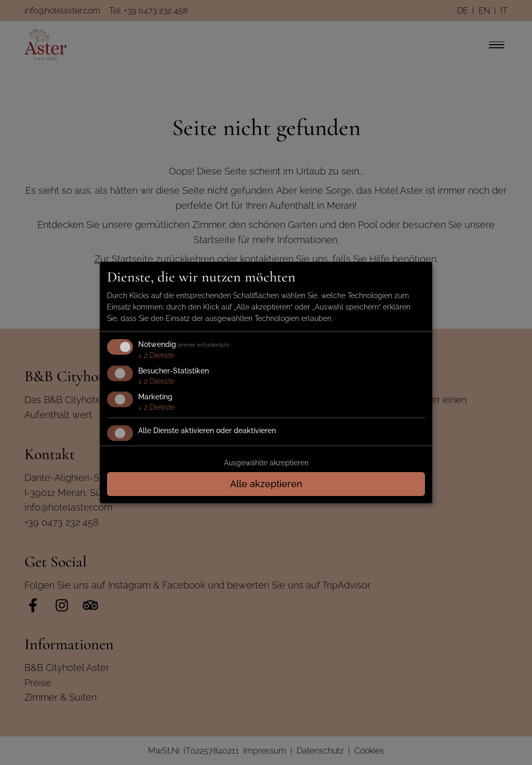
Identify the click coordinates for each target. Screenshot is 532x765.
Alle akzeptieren (266, 484)
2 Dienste (156, 355)
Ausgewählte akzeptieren (266, 463)
